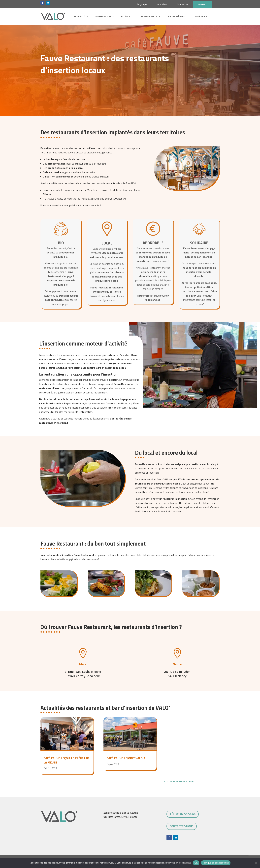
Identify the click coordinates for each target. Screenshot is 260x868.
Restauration (149, 16)
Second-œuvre (176, 16)
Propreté (79, 16)
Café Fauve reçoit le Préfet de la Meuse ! (67, 760)
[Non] (256, 863)
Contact (202, 4)
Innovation (182, 4)
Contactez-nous (182, 826)
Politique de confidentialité (216, 863)
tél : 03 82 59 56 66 (183, 814)
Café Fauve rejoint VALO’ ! (126, 758)
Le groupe (142, 4)
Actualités (162, 4)
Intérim (126, 16)
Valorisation (103, 16)
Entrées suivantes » (207, 781)
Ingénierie (201, 16)
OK (196, 863)
